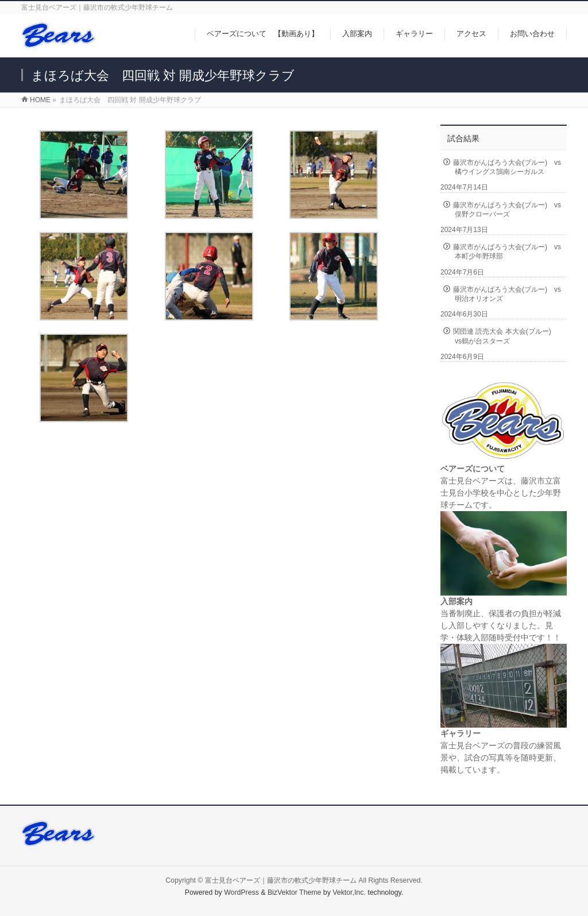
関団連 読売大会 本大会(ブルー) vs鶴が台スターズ (506, 336)
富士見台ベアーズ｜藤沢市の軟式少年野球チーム (281, 880)
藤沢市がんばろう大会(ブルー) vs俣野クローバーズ (507, 210)
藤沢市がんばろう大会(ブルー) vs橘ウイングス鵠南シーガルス (507, 167)
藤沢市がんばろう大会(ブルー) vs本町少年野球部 (507, 252)
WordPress (241, 892)
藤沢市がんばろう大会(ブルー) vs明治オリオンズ (507, 294)
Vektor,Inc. (349, 892)
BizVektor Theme (295, 892)
